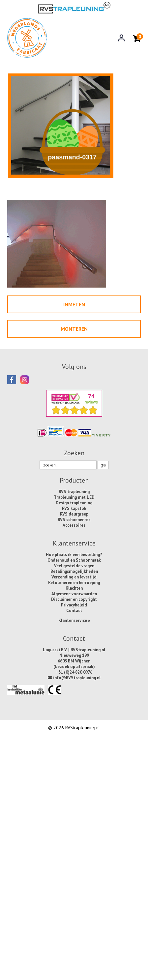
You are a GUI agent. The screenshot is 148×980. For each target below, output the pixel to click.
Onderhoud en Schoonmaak (74, 560)
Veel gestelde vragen (74, 566)
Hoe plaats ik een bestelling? (74, 555)
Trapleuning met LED (74, 497)
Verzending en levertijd (74, 577)
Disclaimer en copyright (74, 599)
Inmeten (74, 304)
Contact (74, 611)
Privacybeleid (74, 605)
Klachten (74, 588)
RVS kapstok (74, 508)
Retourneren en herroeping (74, 583)
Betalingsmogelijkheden (74, 571)
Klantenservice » (74, 620)
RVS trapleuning (74, 492)
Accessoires (74, 525)
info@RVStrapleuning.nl (74, 678)
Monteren (74, 329)
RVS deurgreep (74, 514)
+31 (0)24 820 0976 (74, 672)
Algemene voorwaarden (74, 594)
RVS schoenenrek (74, 520)
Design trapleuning (74, 503)
